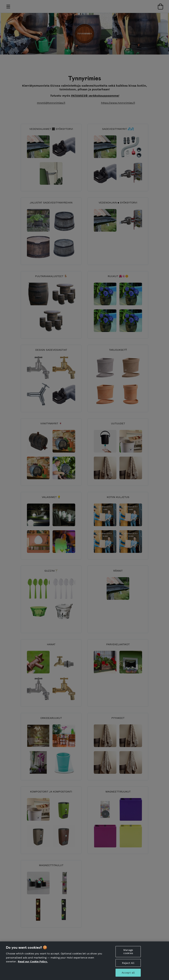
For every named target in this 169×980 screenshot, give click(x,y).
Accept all (128, 975)
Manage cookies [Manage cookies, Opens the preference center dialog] (128, 954)
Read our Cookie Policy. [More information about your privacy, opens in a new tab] (33, 964)
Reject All (128, 966)
